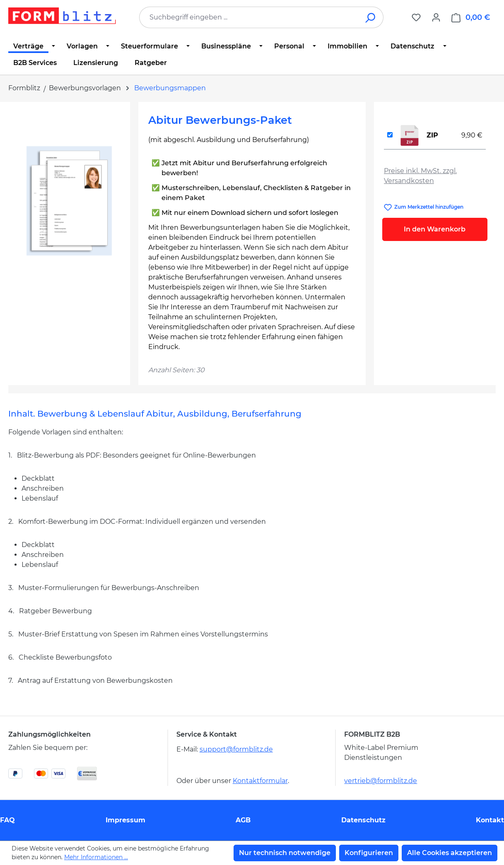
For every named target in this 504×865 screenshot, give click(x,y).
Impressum (125, 820)
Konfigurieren (369, 853)
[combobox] (249, 17)
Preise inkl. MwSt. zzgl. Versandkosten (420, 176)
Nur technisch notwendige (285, 853)
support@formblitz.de (236, 749)
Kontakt (490, 820)
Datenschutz (363, 820)
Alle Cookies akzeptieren (450, 853)
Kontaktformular (260, 781)
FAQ (7, 820)
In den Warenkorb (435, 229)
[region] (69, 201)
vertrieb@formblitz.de (381, 781)
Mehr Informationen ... (96, 857)
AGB (243, 820)
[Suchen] (371, 17)
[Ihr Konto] (436, 17)
